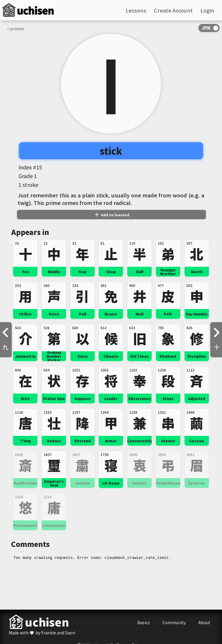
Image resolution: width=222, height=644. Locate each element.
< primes (16, 29)
